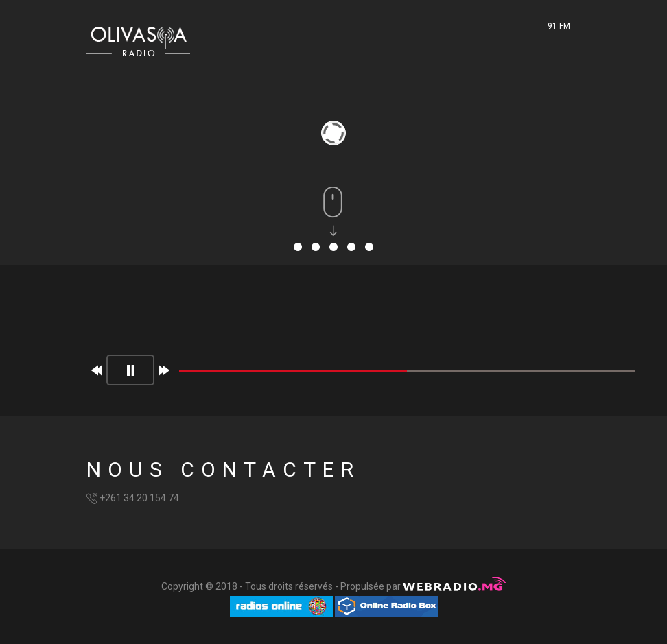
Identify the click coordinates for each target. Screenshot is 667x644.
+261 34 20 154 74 (139, 498)
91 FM (559, 26)
